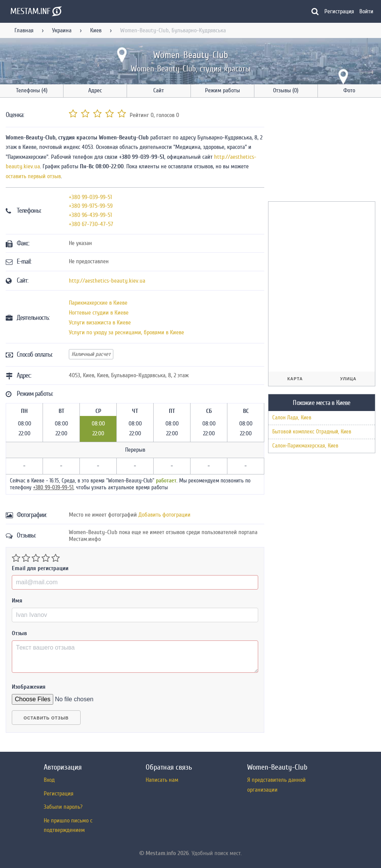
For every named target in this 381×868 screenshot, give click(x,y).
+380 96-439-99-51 (90, 215)
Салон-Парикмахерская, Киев (305, 446)
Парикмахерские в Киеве (98, 303)
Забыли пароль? (63, 807)
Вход (49, 780)
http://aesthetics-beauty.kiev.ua (107, 281)
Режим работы (222, 90)
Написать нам (162, 780)
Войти (366, 11)
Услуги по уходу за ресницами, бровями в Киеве (126, 332)
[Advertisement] (324, 151)
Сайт (159, 90)
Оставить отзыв (46, 718)
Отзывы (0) (286, 90)
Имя (17, 601)
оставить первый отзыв (33, 176)
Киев (96, 30)
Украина (62, 30)
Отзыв (19, 633)
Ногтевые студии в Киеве (99, 313)
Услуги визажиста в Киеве (100, 323)
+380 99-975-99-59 (91, 206)
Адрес (95, 90)
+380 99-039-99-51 (90, 197)
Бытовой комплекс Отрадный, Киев (312, 432)
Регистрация (339, 11)
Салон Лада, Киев (292, 418)
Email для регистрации (40, 568)
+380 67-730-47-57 (91, 224)
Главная (24, 30)
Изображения (29, 687)
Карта (295, 379)
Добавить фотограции (164, 515)
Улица (348, 379)
